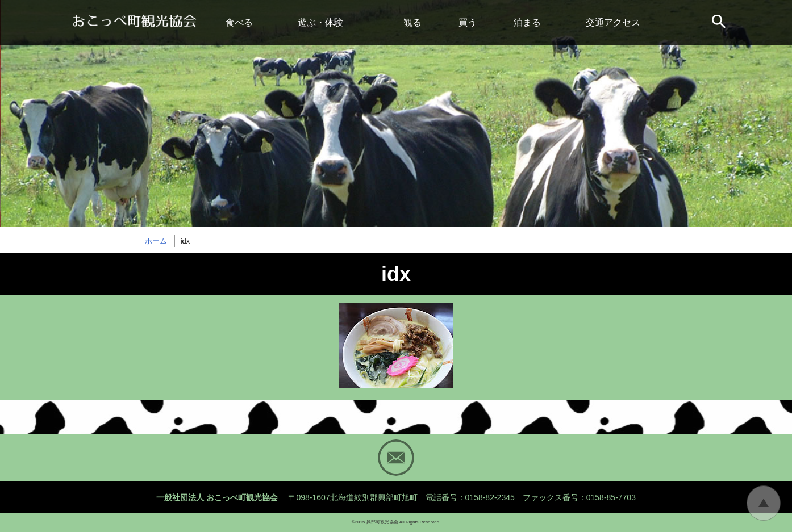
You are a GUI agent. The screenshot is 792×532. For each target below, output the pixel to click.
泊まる (527, 22)
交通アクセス (613, 22)
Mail (396, 458)
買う (468, 22)
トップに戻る (764, 503)
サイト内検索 (720, 23)
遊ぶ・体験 (320, 22)
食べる (239, 22)
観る (412, 22)
